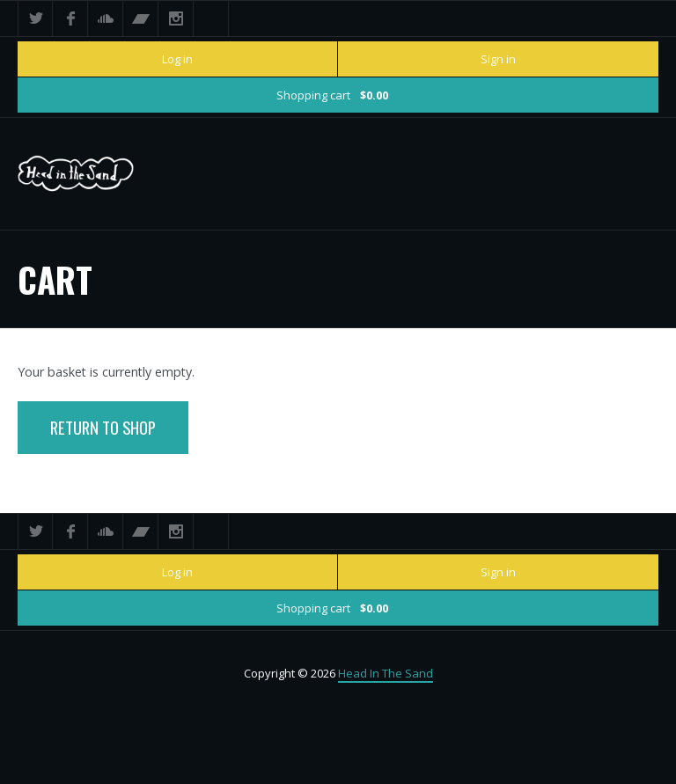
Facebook (70, 18)
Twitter (35, 18)
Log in (177, 59)
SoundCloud (106, 18)
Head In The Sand (386, 673)
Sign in (498, 59)
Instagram (176, 18)
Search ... (211, 18)
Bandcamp (141, 18)
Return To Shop (103, 427)
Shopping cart (332, 95)
